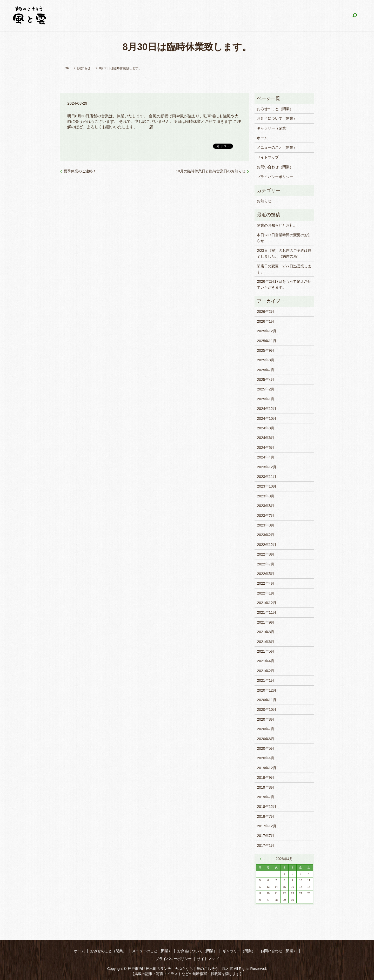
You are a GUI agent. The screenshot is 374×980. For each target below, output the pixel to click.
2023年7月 (266, 516)
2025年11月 (267, 341)
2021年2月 (266, 671)
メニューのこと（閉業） (187, 16)
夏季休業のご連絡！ (80, 171)
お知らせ (84, 68)
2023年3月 (266, 525)
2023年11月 (267, 477)
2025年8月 (266, 360)
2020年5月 (266, 748)
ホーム (107, 16)
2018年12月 (267, 807)
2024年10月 (267, 418)
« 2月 (262, 859)
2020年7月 (266, 729)
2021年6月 (266, 642)
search (355, 16)
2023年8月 (266, 506)
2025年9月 (266, 350)
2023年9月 (266, 496)
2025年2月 (266, 389)
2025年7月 (266, 370)
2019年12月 (267, 768)
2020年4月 (266, 758)
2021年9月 (266, 622)
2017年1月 (266, 846)
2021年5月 (266, 651)
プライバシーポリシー (275, 177)
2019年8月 (266, 787)
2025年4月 (266, 380)
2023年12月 (267, 467)
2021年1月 (266, 680)
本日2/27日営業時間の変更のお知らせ (284, 238)
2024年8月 (266, 428)
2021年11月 (267, 612)
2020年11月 (267, 700)
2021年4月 (266, 661)
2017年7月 (266, 836)
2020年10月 (267, 709)
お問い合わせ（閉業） (324, 16)
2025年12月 (267, 331)
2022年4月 (266, 583)
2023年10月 (267, 486)
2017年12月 (267, 826)
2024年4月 (266, 457)
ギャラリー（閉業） (280, 16)
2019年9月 (266, 778)
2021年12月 (267, 603)
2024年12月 (267, 409)
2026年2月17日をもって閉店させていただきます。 (284, 284)
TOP (66, 68)
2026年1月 (266, 321)
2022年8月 (266, 554)
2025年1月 (266, 399)
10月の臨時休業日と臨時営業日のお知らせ (211, 171)
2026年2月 (266, 312)
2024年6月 (266, 438)
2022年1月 (266, 593)
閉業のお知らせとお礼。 (277, 225)
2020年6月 (266, 739)
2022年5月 (266, 574)
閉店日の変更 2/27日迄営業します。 (284, 269)
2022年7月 (266, 564)
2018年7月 (266, 816)
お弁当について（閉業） (235, 16)
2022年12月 (267, 545)
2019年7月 (266, 797)
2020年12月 (267, 690)
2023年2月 (266, 535)
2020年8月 (266, 719)
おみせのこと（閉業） (140, 16)
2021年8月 (266, 632)
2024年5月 (266, 448)
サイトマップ (268, 157)
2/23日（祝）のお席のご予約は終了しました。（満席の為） (284, 253)
